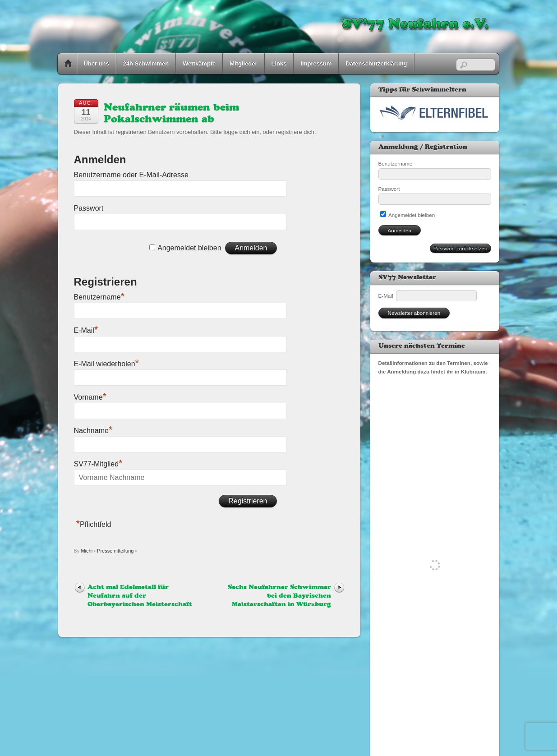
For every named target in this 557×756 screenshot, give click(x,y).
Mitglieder (243, 63)
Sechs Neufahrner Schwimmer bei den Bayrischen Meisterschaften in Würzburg (279, 596)
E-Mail (86, 330)
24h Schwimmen (146, 63)
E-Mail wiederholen (107, 364)
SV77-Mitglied (98, 464)
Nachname (93, 431)
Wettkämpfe (199, 63)
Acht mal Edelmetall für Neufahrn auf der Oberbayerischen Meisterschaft (140, 596)
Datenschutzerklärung (376, 63)
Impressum (316, 63)
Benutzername (99, 297)
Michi (87, 551)
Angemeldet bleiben (189, 248)
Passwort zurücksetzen (460, 248)
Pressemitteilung (115, 551)
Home (68, 64)
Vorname (90, 397)
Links (279, 63)
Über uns (97, 63)
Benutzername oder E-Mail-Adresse (131, 175)
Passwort (89, 208)
